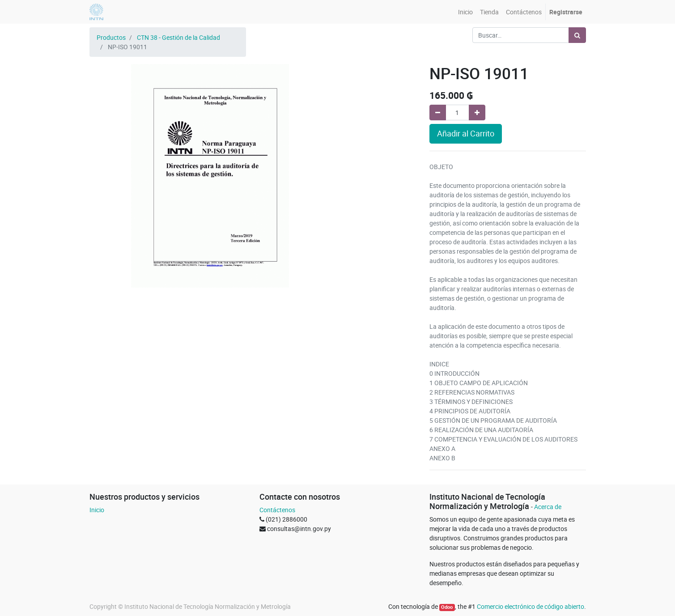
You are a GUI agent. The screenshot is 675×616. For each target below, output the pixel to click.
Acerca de (548, 507)
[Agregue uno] (477, 113)
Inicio (97, 510)
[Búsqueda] (577, 35)
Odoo (447, 607)
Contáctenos (277, 510)
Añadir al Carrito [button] (466, 134)
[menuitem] (465, 12)
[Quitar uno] (438, 113)
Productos (111, 37)
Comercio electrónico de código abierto (531, 606)
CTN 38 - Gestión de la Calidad (178, 37)
